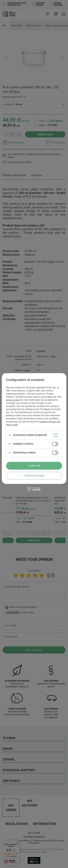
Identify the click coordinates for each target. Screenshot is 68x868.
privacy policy (13, 400)
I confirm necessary (34, 476)
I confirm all (34, 466)
